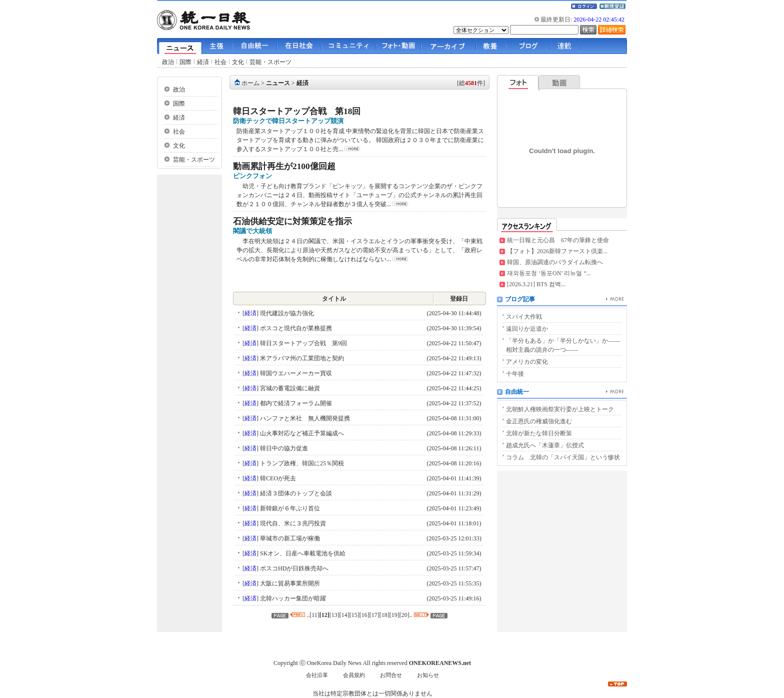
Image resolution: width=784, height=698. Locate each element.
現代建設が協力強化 (286, 313)
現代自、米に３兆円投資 (292, 523)
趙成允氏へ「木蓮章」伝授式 (545, 445)
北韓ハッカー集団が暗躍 (292, 598)
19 (394, 615)
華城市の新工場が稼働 (289, 538)
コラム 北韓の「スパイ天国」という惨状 (563, 457)
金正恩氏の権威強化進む (539, 421)
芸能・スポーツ (270, 62)
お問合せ (391, 675)
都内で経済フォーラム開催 (295, 403)
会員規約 (354, 675)
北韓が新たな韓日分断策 (539, 433)
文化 (238, 62)
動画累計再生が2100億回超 (284, 166)
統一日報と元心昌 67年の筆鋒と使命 (558, 240)
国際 (185, 62)
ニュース (278, 83)
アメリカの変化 (527, 362)
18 (384, 615)
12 (324, 615)
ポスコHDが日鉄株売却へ (293, 568)
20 (404, 615)
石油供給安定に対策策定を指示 (292, 221)
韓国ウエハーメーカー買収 (295, 373)
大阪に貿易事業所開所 (289, 583)
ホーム (250, 83)
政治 (168, 62)
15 (354, 615)
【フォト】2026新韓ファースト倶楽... (557, 251)
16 (364, 615)
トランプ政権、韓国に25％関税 (301, 463)
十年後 (515, 374)
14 (344, 615)
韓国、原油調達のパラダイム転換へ (555, 262)
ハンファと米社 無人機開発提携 (304, 418)
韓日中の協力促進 (283, 448)
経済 (203, 62)
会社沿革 (317, 675)
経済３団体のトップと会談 (295, 493)
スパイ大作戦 (524, 317)
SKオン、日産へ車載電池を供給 (302, 553)
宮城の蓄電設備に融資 (289, 388)
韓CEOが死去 (277, 478)
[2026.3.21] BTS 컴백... (536, 284)
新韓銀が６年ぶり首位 (289, 508)
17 (374, 615)
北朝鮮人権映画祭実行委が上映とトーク (560, 409)
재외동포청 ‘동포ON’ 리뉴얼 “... (549, 273)
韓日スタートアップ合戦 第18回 (297, 111)
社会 (220, 62)
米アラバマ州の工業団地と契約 (301, 358)
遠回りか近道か (527, 329)
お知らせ (428, 675)
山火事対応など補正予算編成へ (301, 433)
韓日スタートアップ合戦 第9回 (303, 343)
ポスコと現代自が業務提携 (295, 328)
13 (334, 615)
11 (314, 615)
